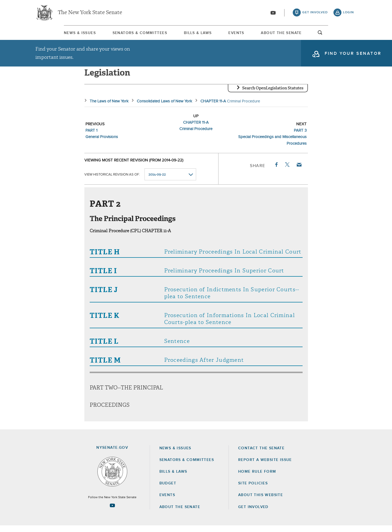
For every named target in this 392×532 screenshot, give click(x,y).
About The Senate (304, 34)
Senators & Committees (124, 34)
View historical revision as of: (112, 181)
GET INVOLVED (253, 513)
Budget (168, 490)
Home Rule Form (257, 478)
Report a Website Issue (265, 466)
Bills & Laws (195, 34)
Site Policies (253, 490)
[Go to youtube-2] (273, 14)
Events (246, 34)
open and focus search (349, 35)
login (348, 13)
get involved (315, 13)
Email (299, 171)
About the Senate (180, 513)
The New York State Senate (90, 13)
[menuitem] (51, 34)
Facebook (276, 171)
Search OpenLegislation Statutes (273, 94)
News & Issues (51, 34)
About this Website (261, 501)
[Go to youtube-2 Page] (112, 512)
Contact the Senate (261, 455)
